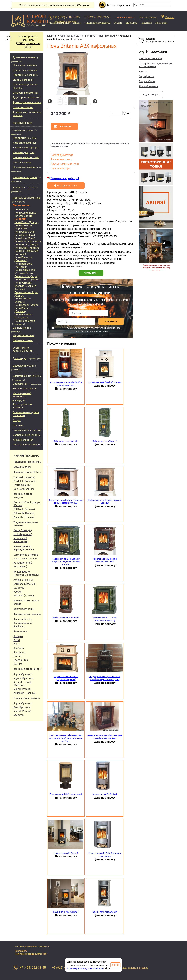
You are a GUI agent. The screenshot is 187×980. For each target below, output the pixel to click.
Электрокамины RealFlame (23, 624)
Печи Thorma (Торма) (28, 280)
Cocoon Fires (21, 660)
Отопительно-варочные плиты (23, 349)
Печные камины (23, 340)
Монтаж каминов (59, 23)
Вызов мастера (60, 168)
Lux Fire (18, 664)
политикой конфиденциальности (98, 329)
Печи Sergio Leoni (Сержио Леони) (25, 272)
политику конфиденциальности (85, 968)
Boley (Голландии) (24, 609)
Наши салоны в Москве (134, 968)
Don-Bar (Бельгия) (24, 489)
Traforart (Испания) (24, 477)
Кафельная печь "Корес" (105, 441)
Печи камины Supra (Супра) (26, 294)
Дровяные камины (24, 57)
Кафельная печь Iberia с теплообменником (105, 560)
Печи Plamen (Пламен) (22, 310)
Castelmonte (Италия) (26, 555)
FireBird (18, 656)
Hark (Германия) (23, 534)
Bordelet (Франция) (25, 481)
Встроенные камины (25, 93)
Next (95, 101)
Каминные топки (23, 130)
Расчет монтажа (61, 159)
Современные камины (27, 435)
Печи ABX (21, 219)
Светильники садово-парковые (26, 414)
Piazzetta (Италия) (24, 517)
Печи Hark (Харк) (25, 235)
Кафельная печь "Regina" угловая (105, 382)
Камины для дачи (24, 152)
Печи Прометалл (25, 321)
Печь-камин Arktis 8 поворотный (66, 794)
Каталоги (144, 71)
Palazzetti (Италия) (24, 513)
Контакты (161, 23)
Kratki (17, 640)
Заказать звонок (148, 17)
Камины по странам (25, 177)
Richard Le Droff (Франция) (22, 683)
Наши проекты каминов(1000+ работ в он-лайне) (25, 42)
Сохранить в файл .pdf (65, 178)
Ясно (115, 965)
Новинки (18, 425)
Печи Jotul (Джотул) (27, 245)
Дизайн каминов (23, 440)
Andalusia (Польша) (25, 693)
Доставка (132, 23)
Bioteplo (18, 636)
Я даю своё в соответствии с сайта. (86, 329)
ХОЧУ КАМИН (125, 17)
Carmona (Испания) (25, 584)
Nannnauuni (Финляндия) (21, 540)
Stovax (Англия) (22, 467)
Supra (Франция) (23, 674)
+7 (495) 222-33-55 (97, 17)
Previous (49, 101)
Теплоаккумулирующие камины (27, 114)
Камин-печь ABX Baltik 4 (105, 794)
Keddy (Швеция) (23, 530)
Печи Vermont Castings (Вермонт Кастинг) (26, 286)
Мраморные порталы (26, 157)
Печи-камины (22, 205)
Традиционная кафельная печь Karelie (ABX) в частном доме (105, 678)
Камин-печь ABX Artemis (105, 912)
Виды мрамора (22, 162)
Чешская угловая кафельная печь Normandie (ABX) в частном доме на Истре (66, 738)
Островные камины (25, 65)
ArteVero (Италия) (24, 595)
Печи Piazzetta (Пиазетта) (23, 259)
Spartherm (19, 652)
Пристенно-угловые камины (25, 86)
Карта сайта (21, 951)
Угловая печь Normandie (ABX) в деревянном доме (66, 384)
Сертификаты (147, 76)
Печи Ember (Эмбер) (27, 305)
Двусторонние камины (27, 97)
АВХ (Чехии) (20, 566)
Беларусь (19, 588)
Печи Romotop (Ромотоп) (23, 265)
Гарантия (146, 23)
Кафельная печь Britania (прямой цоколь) (105, 501)
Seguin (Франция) (24, 678)
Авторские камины (24, 143)
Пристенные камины (26, 75)
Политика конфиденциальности (31, 954)
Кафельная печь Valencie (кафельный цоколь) (66, 678)
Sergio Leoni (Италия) (26, 559)
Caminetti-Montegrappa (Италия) (27, 504)
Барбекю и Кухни (23, 366)
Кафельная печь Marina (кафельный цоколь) (105, 619)
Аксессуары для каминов (23, 406)
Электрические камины (27, 376)
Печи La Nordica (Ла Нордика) (26, 253)
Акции (77, 23)
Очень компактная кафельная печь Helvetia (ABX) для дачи (105, 737)
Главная (52, 36)
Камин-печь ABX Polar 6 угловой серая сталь (105, 855)
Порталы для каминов (26, 198)
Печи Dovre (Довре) (27, 222)
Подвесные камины (25, 70)
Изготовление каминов (27, 445)
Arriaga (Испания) (24, 580)
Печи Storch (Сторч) (26, 276)
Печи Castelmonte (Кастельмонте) (25, 214)
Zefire (17, 644)
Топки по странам (24, 187)
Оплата (118, 23)
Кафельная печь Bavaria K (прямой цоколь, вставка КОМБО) (66, 501)
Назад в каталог (66, 185)
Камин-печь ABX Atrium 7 (66, 912)
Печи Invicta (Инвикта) (28, 241)
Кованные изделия (24, 388)
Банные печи (21, 328)
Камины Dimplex (23, 619)
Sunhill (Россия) (22, 689)
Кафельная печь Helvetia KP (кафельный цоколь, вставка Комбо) (66, 562)
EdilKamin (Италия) (24, 509)
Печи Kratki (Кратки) (27, 248)
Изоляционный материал (22, 395)
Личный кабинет (149, 86)
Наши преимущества (97, 23)
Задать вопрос (151, 95)
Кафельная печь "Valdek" (66, 441)
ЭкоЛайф (19, 648)
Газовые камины (23, 107)
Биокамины (20, 384)
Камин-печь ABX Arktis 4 (66, 853)
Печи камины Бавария (23, 300)
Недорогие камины (25, 138)
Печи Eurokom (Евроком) (23, 227)
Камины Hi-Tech (23, 123)
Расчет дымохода (62, 155)
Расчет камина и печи (65, 164)
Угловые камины (23, 80)
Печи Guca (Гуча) (25, 232)
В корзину (65, 127)
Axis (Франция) (22, 707)
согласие (83, 328)
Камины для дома (71, 36)
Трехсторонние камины (27, 102)
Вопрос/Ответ (147, 81)
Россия (17, 592)
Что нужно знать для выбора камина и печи (156, 65)
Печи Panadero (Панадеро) (24, 316)
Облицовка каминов (25, 167)
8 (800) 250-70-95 (68, 17)
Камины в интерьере (26, 147)
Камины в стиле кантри (27, 430)
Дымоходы (20, 358)
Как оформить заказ (151, 58)
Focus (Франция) (23, 485)
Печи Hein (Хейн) (25, 238)
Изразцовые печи (24, 335)
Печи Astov (21, 210)
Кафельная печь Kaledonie (66, 618)
